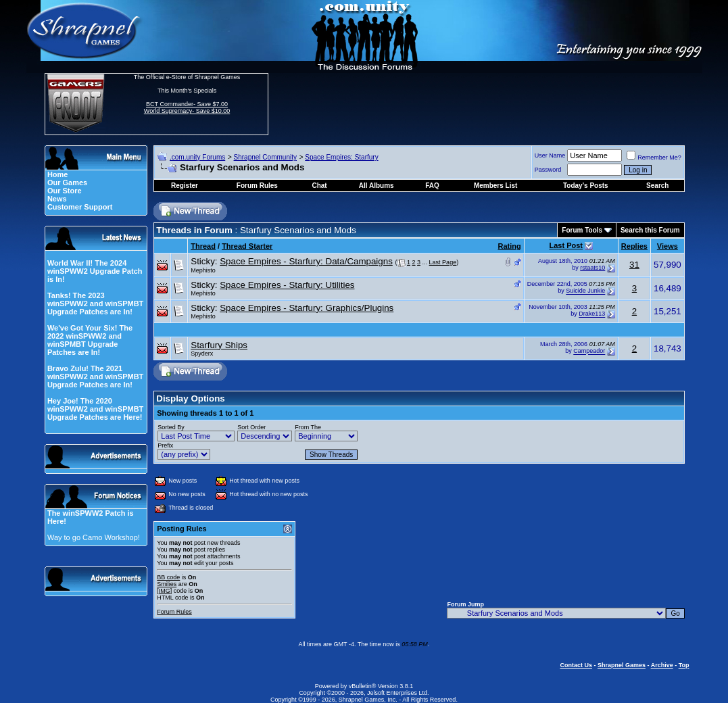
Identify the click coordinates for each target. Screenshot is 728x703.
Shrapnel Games (622, 665)
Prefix (165, 445)
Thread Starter (247, 246)
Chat (319, 186)
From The (308, 427)
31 (634, 265)
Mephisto (203, 270)
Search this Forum (650, 230)
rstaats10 (592, 268)
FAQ (432, 186)
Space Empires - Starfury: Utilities (287, 285)
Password (548, 170)
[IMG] (164, 591)
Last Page (443, 262)
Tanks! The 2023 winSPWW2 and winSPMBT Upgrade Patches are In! (95, 304)
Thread (203, 246)
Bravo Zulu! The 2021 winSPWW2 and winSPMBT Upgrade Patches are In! (95, 377)
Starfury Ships (219, 345)
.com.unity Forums (197, 157)
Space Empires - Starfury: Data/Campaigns (306, 261)
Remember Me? (654, 157)
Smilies (167, 584)
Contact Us (576, 665)
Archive (662, 665)
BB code (168, 577)
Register (185, 186)
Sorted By (171, 427)
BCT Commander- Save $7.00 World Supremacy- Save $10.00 (187, 107)
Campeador (589, 351)
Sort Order (251, 427)
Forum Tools (582, 230)
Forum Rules (174, 612)
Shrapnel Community (265, 157)
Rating (510, 246)
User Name (550, 155)
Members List (495, 186)
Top (684, 665)
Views (668, 246)
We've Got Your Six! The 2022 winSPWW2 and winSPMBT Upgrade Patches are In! (90, 340)
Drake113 (592, 314)
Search (657, 186)
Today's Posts (586, 186)
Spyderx (202, 354)
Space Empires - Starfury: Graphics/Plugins (307, 308)
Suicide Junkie (585, 291)
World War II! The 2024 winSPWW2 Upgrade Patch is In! (95, 271)
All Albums (377, 186)
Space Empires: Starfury (341, 157)
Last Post (566, 245)
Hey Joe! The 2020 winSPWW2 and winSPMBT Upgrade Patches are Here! (95, 409)
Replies (634, 246)
